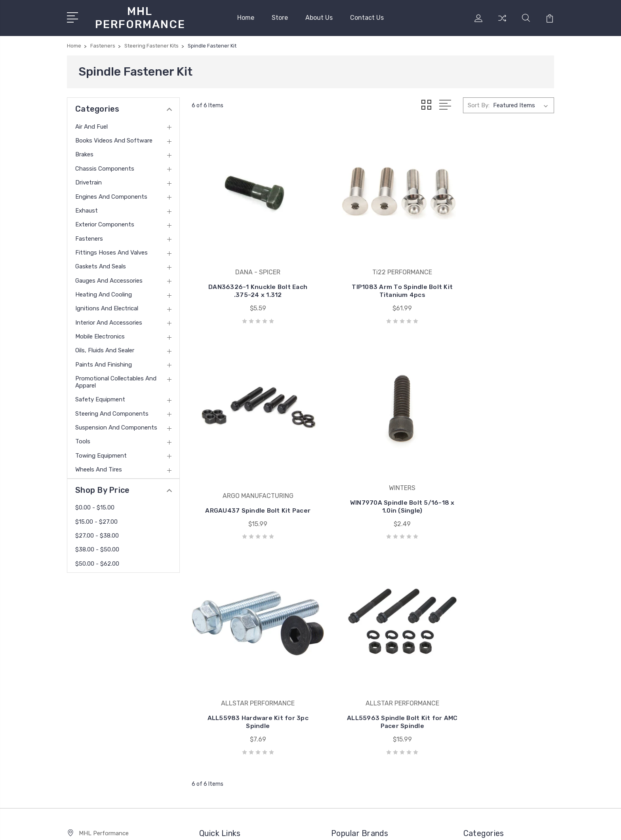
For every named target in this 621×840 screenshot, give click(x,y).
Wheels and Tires (99, 468)
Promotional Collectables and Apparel (116, 380)
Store (280, 17)
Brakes (84, 153)
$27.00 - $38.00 (97, 534)
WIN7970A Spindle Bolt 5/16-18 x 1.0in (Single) (248, 463)
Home (246, 17)
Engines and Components (111, 195)
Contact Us (367, 17)
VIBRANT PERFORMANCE (372, 656)
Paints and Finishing (104, 363)
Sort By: (479, 104)
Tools (83, 439)
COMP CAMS (354, 680)
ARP (343, 644)
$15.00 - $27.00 (96, 520)
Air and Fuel (91, 125)
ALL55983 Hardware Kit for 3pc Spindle (373, 463)
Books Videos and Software (114, 139)
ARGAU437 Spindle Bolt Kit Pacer (497, 268)
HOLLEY (348, 692)
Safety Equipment (100, 397)
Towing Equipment (101, 454)
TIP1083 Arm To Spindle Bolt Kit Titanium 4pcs (373, 268)
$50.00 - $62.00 (97, 562)
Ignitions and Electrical (107, 307)
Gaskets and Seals (101, 264)
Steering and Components (112, 412)
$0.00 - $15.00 (95, 506)
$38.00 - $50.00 (97, 548)
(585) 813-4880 (100, 649)
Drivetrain (89, 181)
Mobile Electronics (100, 334)
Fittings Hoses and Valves (111, 251)
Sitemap (153, 826)
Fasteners (89, 237)
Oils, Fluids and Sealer (105, 349)
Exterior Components (105, 222)
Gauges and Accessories (109, 279)
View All (348, 704)
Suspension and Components (116, 426)
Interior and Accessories (109, 321)
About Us (319, 17)
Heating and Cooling (104, 293)
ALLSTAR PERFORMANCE (372, 633)
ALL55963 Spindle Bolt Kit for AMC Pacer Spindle (498, 463)
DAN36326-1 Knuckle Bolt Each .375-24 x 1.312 (248, 268)
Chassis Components (105, 167)
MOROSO (349, 668)
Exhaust (87, 209)
